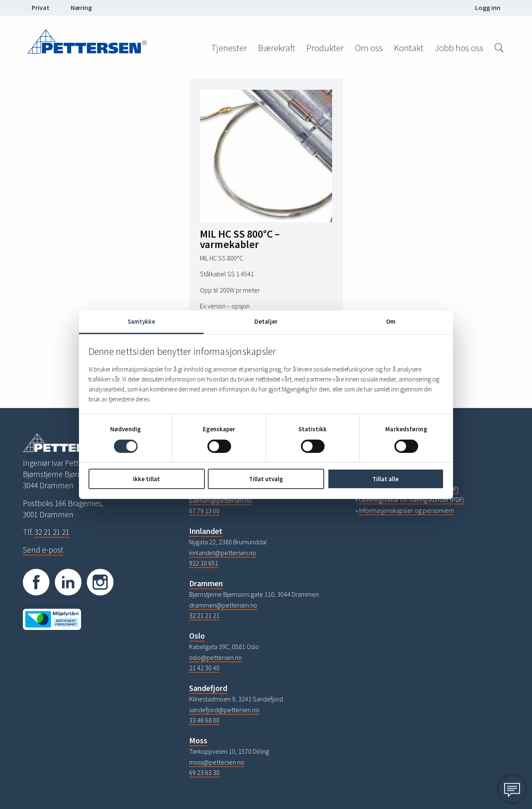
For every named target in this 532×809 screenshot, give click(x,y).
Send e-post (43, 550)
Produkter (325, 48)
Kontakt (409, 48)
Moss (198, 740)
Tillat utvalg (266, 479)
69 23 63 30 (204, 772)
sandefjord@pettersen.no (224, 710)
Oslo (197, 636)
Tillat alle (385, 479)
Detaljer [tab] (266, 321)
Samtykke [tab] (142, 321)
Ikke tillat (147, 479)
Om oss (369, 48)
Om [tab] (391, 321)
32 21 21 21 (52, 532)
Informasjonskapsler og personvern (406, 510)
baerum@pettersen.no (220, 500)
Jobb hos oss (459, 48)
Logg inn (488, 7)
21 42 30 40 (204, 668)
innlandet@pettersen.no (223, 553)
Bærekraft (277, 48)
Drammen (206, 583)
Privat (41, 7)
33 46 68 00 (204, 720)
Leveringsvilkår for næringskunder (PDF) (411, 499)
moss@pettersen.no (217, 762)
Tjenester (229, 48)
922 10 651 (204, 563)
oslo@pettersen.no (216, 657)
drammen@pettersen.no (223, 605)
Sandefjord (208, 688)
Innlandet (206, 531)
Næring (81, 7)
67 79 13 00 (204, 511)
